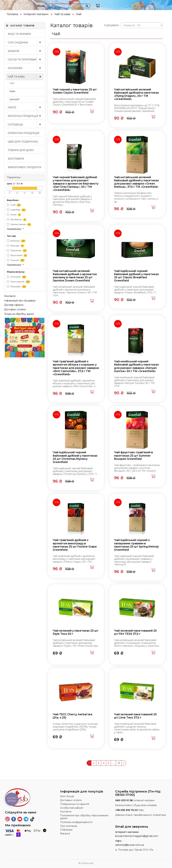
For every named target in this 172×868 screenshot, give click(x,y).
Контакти (10, 296)
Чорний (16, 260)
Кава (12, 91)
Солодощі (26, 125)
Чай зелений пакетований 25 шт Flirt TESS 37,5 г (135, 632)
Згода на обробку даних (19, 314)
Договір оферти (14, 305)
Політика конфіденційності (76, 822)
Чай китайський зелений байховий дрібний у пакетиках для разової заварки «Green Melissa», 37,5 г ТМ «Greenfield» (136, 182)
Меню (41, 6)
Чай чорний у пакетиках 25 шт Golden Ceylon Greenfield (75, 91)
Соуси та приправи (26, 60)
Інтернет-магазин (36, 14)
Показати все (16, 229)
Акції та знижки (19, 34)
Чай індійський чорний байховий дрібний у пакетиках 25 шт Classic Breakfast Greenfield (136, 276)
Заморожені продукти (25, 167)
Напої (26, 107)
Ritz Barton (17, 220)
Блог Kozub (67, 796)
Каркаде (15, 246)
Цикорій (14, 99)
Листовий (17, 277)
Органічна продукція (24, 133)
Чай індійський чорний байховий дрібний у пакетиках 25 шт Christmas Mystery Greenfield (75, 457)
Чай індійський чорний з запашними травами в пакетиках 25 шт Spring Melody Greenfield (136, 545)
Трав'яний (17, 251)
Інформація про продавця (20, 301)
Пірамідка (16, 287)
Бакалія (26, 51)
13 (119, 763)
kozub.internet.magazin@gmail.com (137, 836)
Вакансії (65, 834)
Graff (14, 205)
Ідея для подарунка (23, 142)
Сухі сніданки (26, 43)
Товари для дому (21, 150)
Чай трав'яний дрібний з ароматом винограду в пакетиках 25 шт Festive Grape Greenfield (75, 545)
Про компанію (69, 826)
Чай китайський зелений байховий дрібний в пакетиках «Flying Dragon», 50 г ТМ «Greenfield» (136, 94)
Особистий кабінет (72, 808)
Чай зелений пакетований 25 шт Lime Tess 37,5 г (135, 716)
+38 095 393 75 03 (126, 810)
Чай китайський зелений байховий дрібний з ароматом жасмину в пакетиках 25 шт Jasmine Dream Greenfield (75, 276)
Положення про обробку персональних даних (84, 817)
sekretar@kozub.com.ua (130, 845)
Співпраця (66, 830)
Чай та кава (62, 14)
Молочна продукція (26, 116)
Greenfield (16, 210)
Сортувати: (112, 25)
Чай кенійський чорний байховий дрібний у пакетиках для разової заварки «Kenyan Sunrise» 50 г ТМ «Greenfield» (136, 366)
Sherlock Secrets (19, 224)
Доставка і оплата (15, 309)
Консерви (26, 68)
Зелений (16, 241)
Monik (14, 215)
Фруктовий (17, 256)
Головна (12, 14)
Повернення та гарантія (75, 804)
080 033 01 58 (124, 800)
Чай (12, 83)
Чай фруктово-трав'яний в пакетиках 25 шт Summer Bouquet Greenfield (133, 456)
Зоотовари (16, 159)
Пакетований (18, 282)
